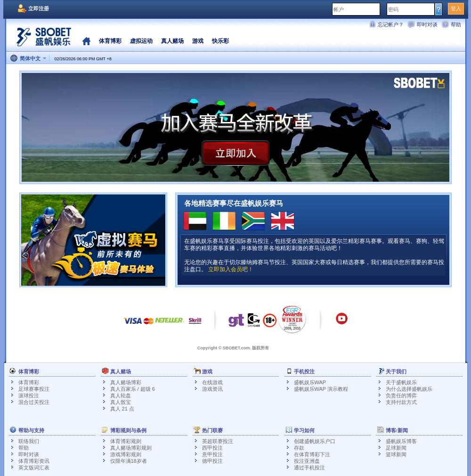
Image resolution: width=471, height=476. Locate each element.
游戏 (198, 41)
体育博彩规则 (126, 441)
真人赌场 (172, 41)
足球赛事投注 (34, 389)
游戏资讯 (212, 389)
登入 (456, 8)
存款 (299, 448)
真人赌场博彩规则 (131, 448)
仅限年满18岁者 (129, 461)
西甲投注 (212, 448)
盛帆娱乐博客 (401, 441)
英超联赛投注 (218, 441)
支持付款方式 (401, 402)
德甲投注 (212, 461)
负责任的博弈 (401, 395)
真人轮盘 (121, 395)
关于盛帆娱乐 (401, 382)
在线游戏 (212, 382)
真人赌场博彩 (126, 382)
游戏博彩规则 (126, 454)
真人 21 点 (122, 409)
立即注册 (39, 8)
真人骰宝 (121, 402)
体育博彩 (110, 41)
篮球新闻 (396, 454)
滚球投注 (29, 395)
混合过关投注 (34, 402)
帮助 (456, 24)
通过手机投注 (309, 468)
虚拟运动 (141, 41)
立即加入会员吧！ (231, 269)
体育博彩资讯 (34, 461)
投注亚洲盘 (307, 461)
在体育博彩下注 (312, 454)
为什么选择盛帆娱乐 (409, 389)
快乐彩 (220, 41)
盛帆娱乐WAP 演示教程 (321, 389)
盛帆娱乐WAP (310, 382)
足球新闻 (396, 448)
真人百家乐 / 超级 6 (133, 389)
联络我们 (29, 441)
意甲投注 (212, 454)
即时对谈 (427, 24)
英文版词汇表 (34, 468)
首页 (86, 41)
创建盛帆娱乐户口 (315, 441)
